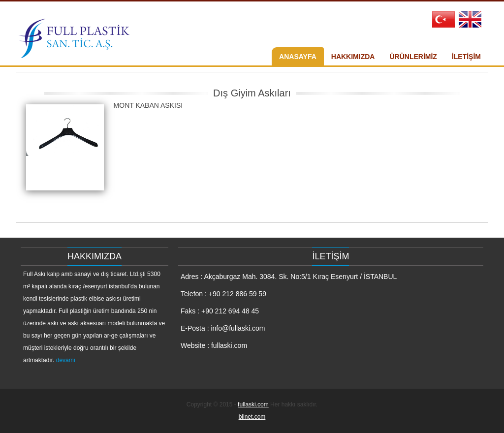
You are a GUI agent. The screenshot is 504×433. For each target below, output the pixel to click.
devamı (66, 360)
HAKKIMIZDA (353, 57)
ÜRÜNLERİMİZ (413, 57)
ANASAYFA (298, 57)
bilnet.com (252, 417)
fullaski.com (253, 404)
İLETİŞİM (466, 57)
